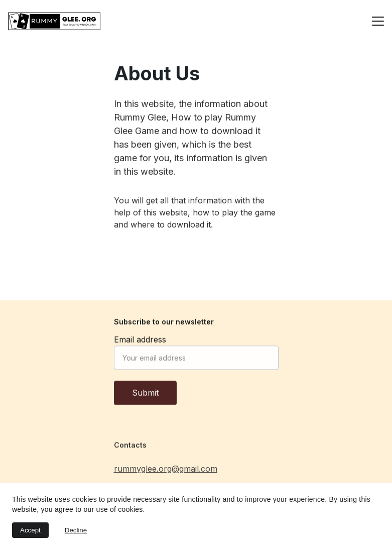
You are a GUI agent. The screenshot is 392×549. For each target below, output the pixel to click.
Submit (145, 395)
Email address (140, 342)
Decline (76, 530)
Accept (30, 530)
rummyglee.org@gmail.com (166, 471)
